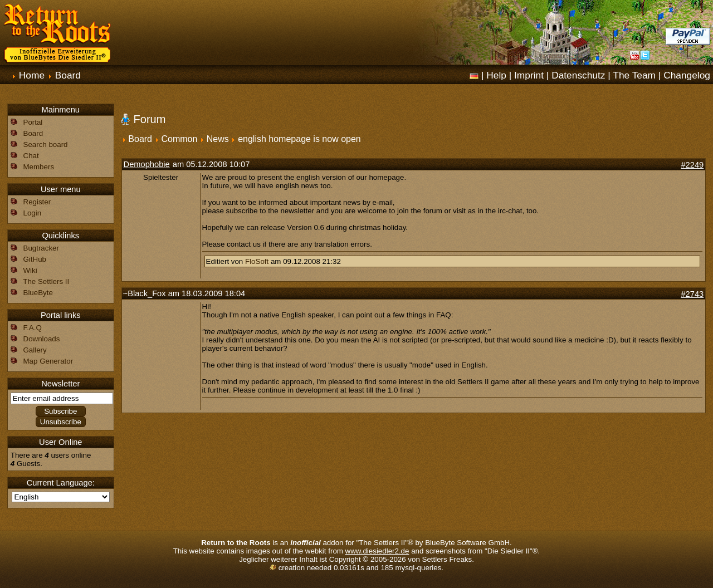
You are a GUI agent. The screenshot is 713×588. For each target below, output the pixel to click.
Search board (46, 144)
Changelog (687, 75)
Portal (33, 122)
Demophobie (147, 164)
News (218, 139)
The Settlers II (46, 281)
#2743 (692, 294)
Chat (31, 156)
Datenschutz (578, 75)
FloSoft (257, 261)
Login (33, 213)
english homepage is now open (299, 139)
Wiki (30, 270)
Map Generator (48, 361)
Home (32, 75)
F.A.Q (33, 328)
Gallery (35, 350)
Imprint (529, 75)
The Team (634, 75)
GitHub (35, 259)
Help (496, 75)
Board (68, 75)
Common (179, 139)
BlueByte (38, 293)
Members (39, 167)
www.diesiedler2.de (377, 551)
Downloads (42, 339)
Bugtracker (41, 248)
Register (37, 202)
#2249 (692, 165)
